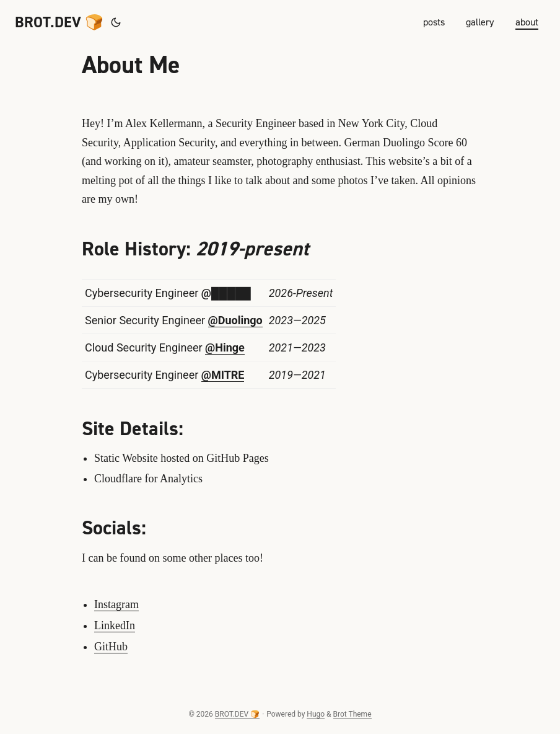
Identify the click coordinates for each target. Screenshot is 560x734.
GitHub (111, 647)
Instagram (116, 604)
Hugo (316, 714)
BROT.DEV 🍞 (59, 23)
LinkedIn (115, 626)
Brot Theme (352, 714)
